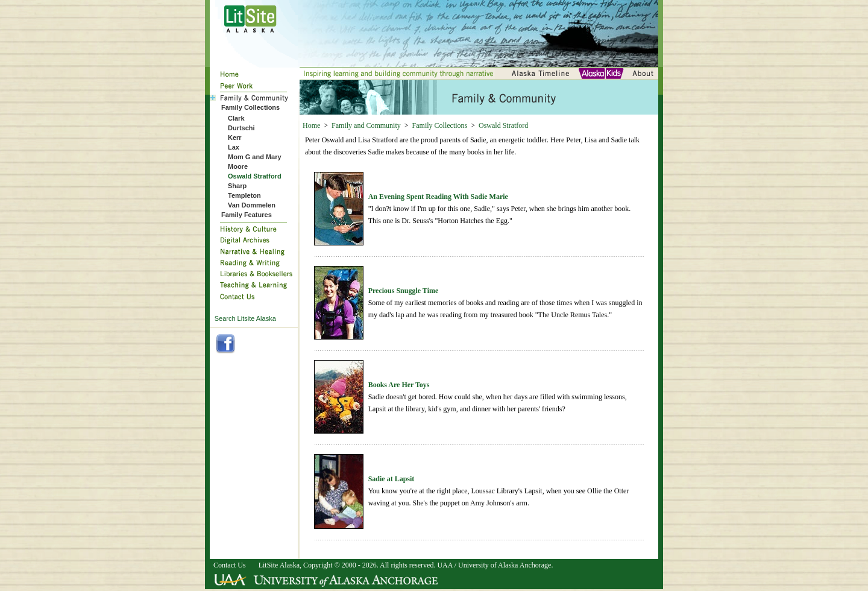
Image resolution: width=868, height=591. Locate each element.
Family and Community (366, 125)
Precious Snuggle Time (404, 291)
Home (311, 125)
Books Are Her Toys (399, 385)
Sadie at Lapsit (392, 479)
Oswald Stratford (503, 125)
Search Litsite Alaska (245, 318)
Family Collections (440, 125)
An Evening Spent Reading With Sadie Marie (438, 197)
